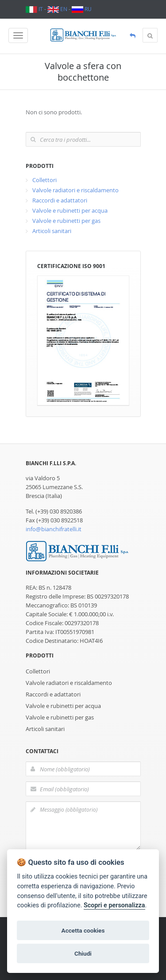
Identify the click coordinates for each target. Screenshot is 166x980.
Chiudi (83, 953)
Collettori (44, 180)
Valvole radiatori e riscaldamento (75, 190)
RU (82, 9)
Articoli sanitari (52, 231)
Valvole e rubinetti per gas (66, 221)
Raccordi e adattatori (60, 200)
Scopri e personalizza (114, 905)
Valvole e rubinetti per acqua (70, 210)
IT (34, 9)
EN (57, 9)
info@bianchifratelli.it (54, 529)
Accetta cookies (83, 930)
